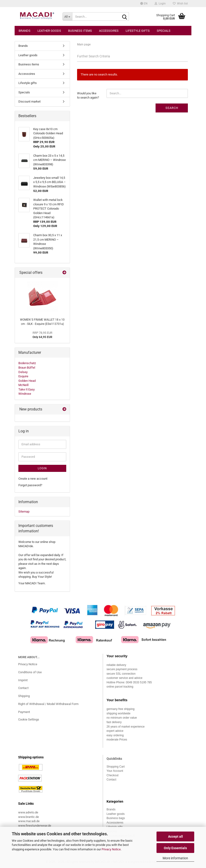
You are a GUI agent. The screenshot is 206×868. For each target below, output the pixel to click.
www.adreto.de (28, 812)
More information (175, 858)
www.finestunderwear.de (35, 826)
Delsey (23, 372)
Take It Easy (27, 389)
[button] (144, 4)
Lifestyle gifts (138, 31)
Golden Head (27, 381)
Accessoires (109, 31)
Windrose (25, 394)
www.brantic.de (29, 817)
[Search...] (67, 16)
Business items (80, 31)
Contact (23, 688)
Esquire (23, 376)
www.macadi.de (29, 821)
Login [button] (160, 4)
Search (172, 108)
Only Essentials (175, 848)
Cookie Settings (29, 719)
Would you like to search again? (88, 96)
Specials (164, 31)
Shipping (24, 696)
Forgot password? (30, 485)
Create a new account (33, 479)
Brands (25, 31)
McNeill (23, 385)
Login (42, 468)
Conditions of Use (30, 672)
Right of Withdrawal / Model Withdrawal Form (48, 704)
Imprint (23, 680)
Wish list (180, 4)
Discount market (29, 102)
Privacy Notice (111, 849)
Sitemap (24, 512)
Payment (24, 712)
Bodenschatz (27, 363)
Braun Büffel (27, 368)
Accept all (175, 836)
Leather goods (49, 31)
